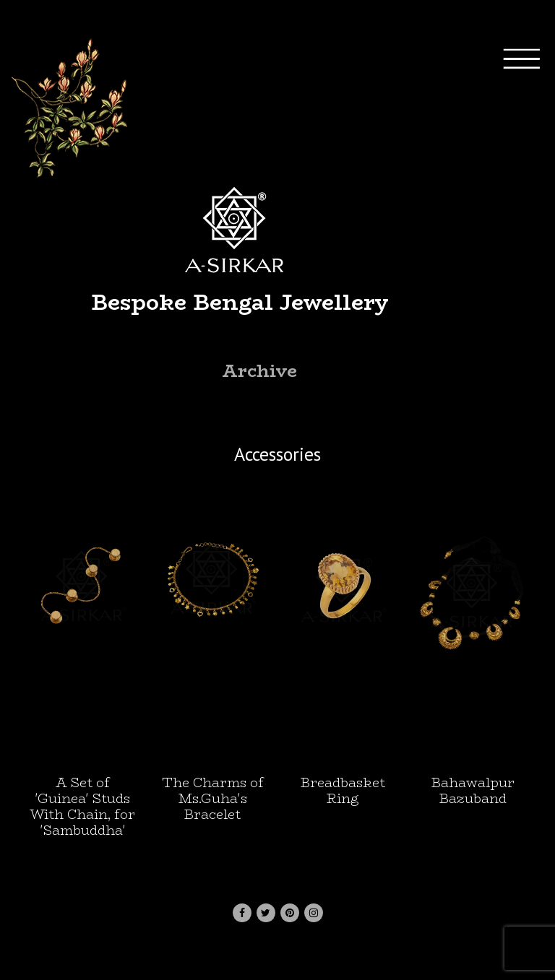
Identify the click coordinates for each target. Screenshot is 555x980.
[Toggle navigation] (534, 248)
